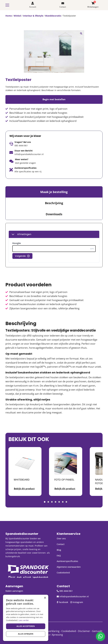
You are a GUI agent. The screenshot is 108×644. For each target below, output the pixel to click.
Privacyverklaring (50, 631)
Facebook (62, 602)
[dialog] (26, 618)
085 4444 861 (21, 145)
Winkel (17, 16)
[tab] (54, 192)
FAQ (59, 556)
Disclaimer (84, 631)
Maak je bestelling (54, 192)
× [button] (45, 598)
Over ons (61, 538)
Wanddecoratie (53, 16)
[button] (81, 33)
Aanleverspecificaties (67, 561)
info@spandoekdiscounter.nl (29, 154)
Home (9, 16)
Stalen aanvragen (14, 591)
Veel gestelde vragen (25, 163)
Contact (61, 544)
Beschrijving (54, 203)
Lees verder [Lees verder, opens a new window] (24, 620)
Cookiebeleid (63, 573)
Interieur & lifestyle (33, 16)
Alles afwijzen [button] (26, 634)
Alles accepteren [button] (26, 626)
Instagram (77, 602)
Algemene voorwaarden (69, 567)
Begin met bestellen (54, 99)
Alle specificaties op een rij (28, 171)
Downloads (54, 214)
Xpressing (57, 635)
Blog (59, 550)
